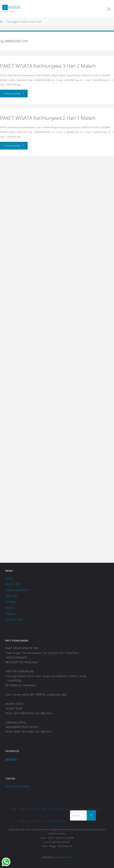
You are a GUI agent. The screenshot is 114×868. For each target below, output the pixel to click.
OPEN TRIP (11, 596)
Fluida (56, 857)
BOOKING (11, 602)
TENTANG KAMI (14, 620)
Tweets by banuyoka (17, 786)
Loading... (57, 359)
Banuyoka (11, 759)
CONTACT (11, 614)
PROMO (10, 608)
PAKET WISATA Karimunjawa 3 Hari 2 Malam (48, 66)
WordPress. (67, 857)
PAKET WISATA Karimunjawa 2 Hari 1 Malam (48, 118)
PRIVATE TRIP (12, 584)
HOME (9, 578)
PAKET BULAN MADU (17, 590)
